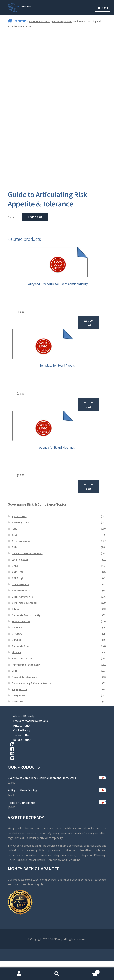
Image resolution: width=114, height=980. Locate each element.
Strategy (17, 634)
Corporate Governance (25, 603)
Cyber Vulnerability (23, 541)
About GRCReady (24, 716)
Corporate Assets (22, 646)
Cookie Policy (22, 730)
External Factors (21, 621)
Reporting (18, 702)
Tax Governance (21, 590)
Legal (15, 671)
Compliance (19, 696)
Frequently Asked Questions (31, 721)
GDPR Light (18, 578)
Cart (88, 971)
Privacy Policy (22, 725)
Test (14, 535)
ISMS (15, 529)
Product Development (24, 677)
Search (57, 974)
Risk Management (62, 21)
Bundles (16, 640)
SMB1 (15, 566)
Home (20, 21)
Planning (17, 628)
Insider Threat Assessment (27, 553)
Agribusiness (19, 516)
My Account (19, 974)
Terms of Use (21, 735)
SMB (14, 547)
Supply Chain (19, 689)
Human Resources (22, 658)
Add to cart (35, 217)
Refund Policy (22, 740)
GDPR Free (18, 572)
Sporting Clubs (20, 523)
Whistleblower (20, 560)
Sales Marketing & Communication (32, 683)
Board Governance (39, 21)
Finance (16, 652)
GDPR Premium (20, 584)
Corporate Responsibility (26, 615)
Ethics (15, 609)
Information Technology (26, 665)
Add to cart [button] (89, 323)
